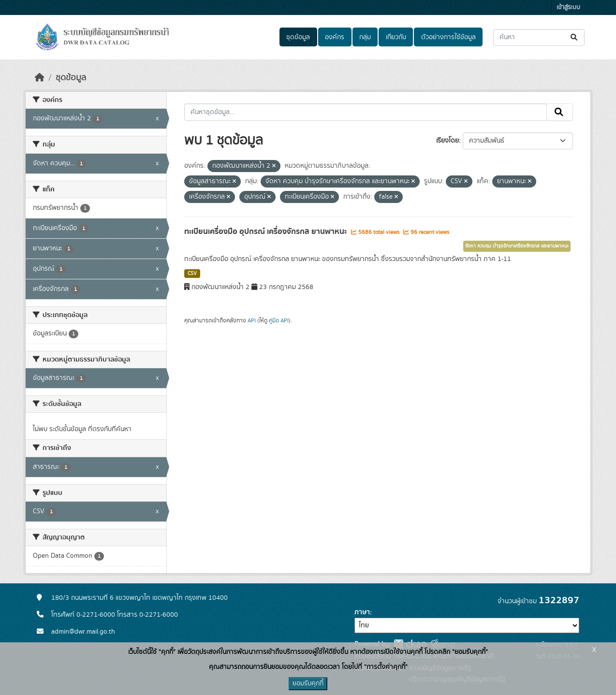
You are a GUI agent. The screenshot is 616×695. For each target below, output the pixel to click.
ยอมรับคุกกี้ (308, 683)
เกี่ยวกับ (396, 37)
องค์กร (335, 37)
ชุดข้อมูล (298, 37)
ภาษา (362, 612)
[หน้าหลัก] (40, 78)
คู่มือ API (279, 320)
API (252, 320)
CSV (192, 274)
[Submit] (575, 37)
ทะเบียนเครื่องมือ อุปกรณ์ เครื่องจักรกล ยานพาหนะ (266, 232)
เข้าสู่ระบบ (568, 7)
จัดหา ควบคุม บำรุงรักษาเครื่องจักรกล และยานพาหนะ (517, 246)
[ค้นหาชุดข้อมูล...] (539, 37)
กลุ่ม (365, 37)
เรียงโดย (447, 141)
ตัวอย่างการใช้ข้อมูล (448, 37)
